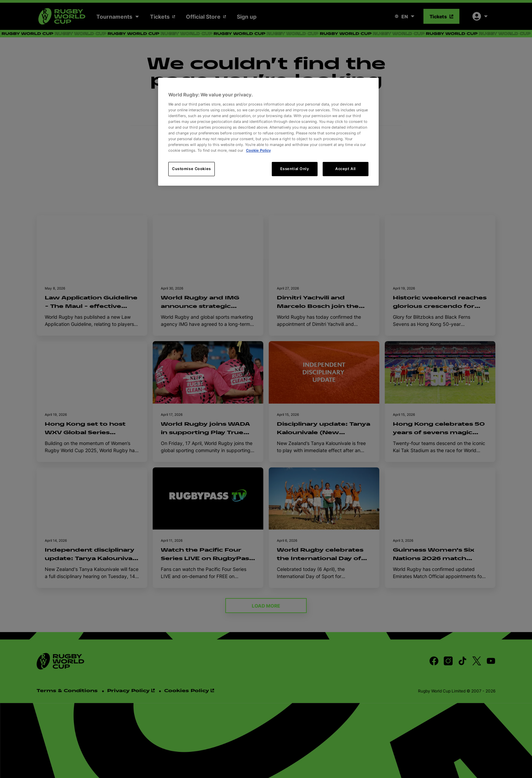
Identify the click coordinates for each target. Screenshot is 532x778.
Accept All (346, 169)
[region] (268, 132)
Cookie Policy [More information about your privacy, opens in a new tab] (258, 150)
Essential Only (295, 169)
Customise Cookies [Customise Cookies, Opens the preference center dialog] (192, 169)
